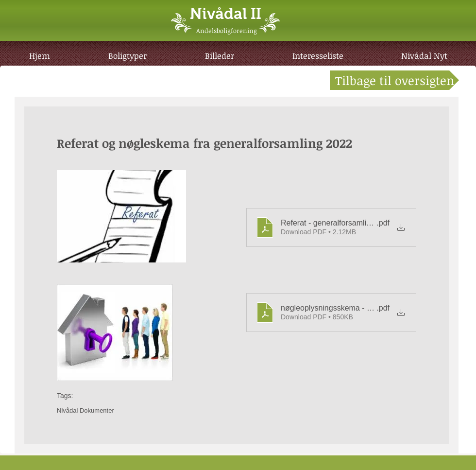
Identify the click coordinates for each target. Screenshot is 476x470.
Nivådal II (226, 14)
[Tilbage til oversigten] (394, 80)
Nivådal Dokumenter (85, 410)
